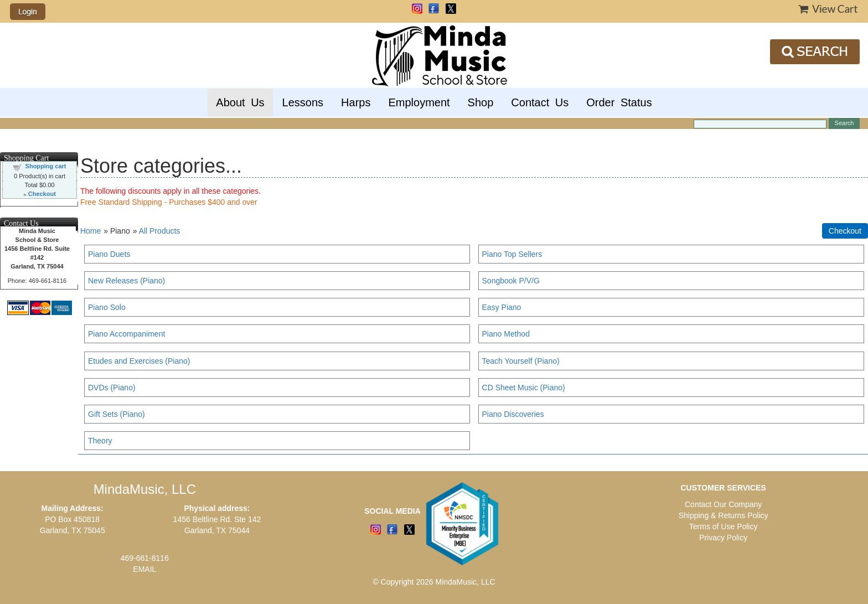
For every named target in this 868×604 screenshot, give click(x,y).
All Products (160, 231)
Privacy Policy (723, 538)
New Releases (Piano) (126, 281)
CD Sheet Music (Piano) (524, 388)
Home (91, 231)
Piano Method (506, 334)
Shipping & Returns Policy (724, 515)
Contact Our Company (723, 504)
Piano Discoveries (513, 414)
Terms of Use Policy (724, 526)
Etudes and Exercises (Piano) (139, 361)
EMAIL (144, 569)
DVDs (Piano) (112, 388)
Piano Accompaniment (126, 334)
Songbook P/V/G (511, 281)
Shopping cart (46, 166)
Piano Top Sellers (512, 254)
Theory (100, 441)
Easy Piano (502, 307)
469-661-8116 (145, 558)
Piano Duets (109, 254)
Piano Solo (107, 307)
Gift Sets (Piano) (117, 414)
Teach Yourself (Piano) (521, 361)
